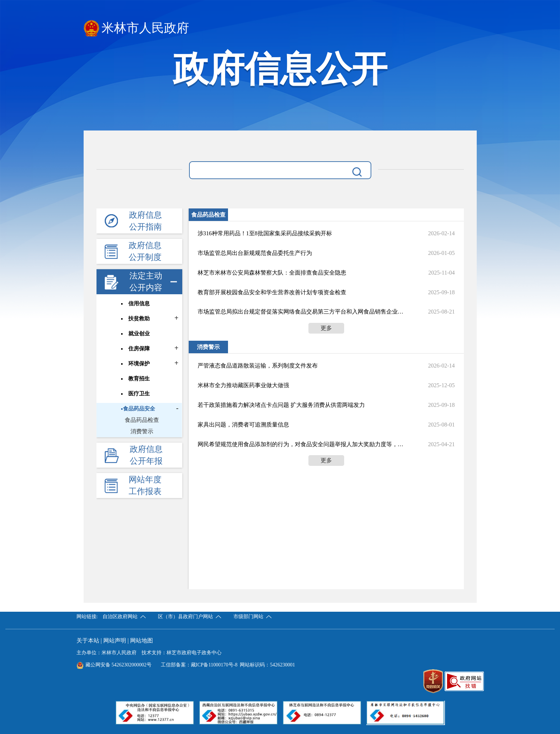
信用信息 (139, 304)
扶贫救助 (139, 319)
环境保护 (139, 364)
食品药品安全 (139, 409)
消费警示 (142, 431)
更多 (326, 328)
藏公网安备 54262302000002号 (114, 665)
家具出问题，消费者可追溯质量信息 (243, 425)
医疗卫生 (139, 394)
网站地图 (142, 641)
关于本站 (88, 641)
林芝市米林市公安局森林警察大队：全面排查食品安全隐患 (272, 273)
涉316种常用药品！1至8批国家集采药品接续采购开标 (265, 233)
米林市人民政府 (136, 28)
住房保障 (139, 349)
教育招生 (139, 379)
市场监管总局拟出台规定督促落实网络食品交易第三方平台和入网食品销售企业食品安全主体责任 (301, 312)
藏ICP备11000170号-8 (214, 665)
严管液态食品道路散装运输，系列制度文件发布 (258, 366)
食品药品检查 (142, 420)
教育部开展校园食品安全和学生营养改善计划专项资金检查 (272, 292)
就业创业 (139, 334)
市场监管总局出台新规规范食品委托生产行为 (255, 253)
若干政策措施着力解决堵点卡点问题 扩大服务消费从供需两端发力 (281, 405)
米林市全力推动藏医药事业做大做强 (243, 385)
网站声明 (115, 641)
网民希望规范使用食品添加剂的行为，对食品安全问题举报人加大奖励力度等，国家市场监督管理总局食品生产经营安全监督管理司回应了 (301, 444)
